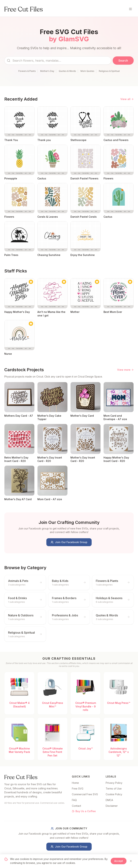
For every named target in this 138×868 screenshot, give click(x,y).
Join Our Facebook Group (69, 542)
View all (127, 99)
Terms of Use (114, 789)
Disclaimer (112, 806)
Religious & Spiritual (109, 71)
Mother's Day (47, 71)
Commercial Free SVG (85, 794)
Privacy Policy (114, 783)
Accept (119, 861)
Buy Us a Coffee (84, 811)
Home (75, 783)
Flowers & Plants (27, 71)
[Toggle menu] (130, 9)
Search (123, 61)
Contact (76, 806)
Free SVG (78, 789)
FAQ (74, 800)
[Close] (131, 861)
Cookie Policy (114, 794)
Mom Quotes (87, 71)
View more (125, 370)
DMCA (109, 800)
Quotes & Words (67, 71)
